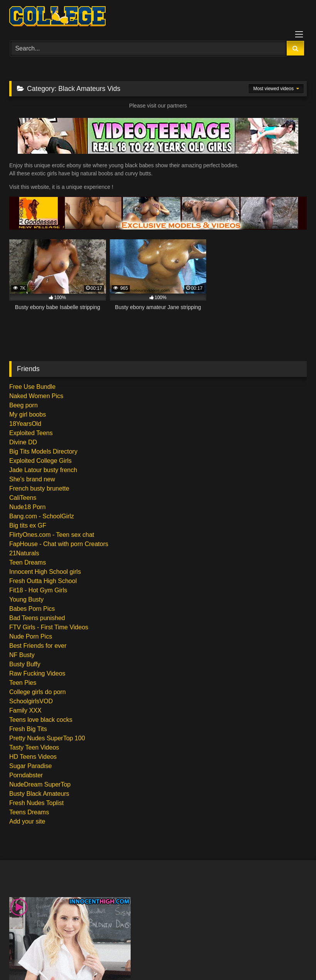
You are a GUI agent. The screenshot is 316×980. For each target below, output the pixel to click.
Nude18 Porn (27, 507)
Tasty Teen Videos (34, 747)
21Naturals (24, 553)
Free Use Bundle (32, 387)
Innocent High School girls (45, 572)
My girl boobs (28, 414)
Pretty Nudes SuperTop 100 (47, 738)
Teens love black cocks (41, 720)
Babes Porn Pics (32, 609)
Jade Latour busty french (43, 470)
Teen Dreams (28, 562)
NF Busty (22, 655)
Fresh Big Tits (28, 729)
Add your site (27, 821)
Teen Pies (23, 683)
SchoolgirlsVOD (31, 701)
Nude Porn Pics (31, 636)
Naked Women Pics (36, 396)
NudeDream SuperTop (40, 784)
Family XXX (25, 710)
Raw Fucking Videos (37, 673)
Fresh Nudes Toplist (36, 803)
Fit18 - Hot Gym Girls (38, 590)
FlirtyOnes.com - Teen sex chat (52, 535)
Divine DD (23, 442)
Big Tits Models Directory (43, 451)
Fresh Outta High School (43, 581)
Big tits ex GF (28, 525)
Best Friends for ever (38, 646)
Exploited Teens (31, 433)
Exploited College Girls (40, 461)
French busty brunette (39, 488)
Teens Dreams (29, 812)
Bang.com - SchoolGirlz (42, 516)
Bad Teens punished (37, 618)
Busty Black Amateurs (39, 794)
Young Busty (26, 599)
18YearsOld (25, 424)
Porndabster (26, 775)
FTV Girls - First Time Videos (49, 627)
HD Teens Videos (33, 757)
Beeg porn (24, 405)
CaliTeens (23, 498)
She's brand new (32, 479)
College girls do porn (38, 692)
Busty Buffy (25, 664)
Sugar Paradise (30, 766)
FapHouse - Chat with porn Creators (59, 544)
